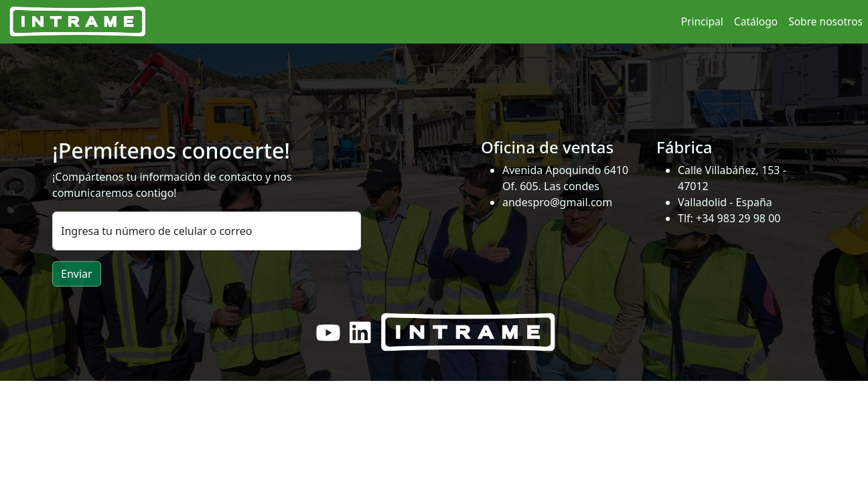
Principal (702, 21)
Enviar (77, 274)
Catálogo (756, 21)
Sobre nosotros (825, 21)
